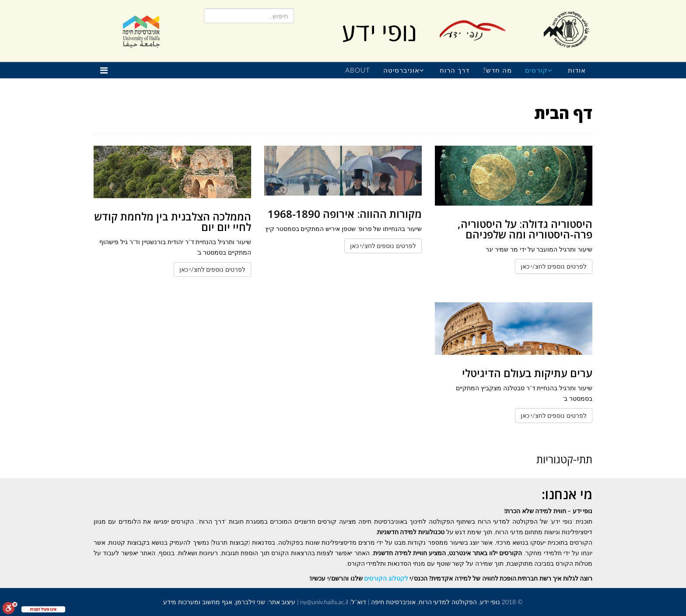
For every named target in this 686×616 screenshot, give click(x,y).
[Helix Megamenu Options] (106, 70)
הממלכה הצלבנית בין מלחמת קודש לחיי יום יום (173, 222)
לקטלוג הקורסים (386, 578)
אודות (577, 70)
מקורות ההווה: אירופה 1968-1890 (345, 214)
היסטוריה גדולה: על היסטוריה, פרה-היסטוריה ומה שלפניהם (525, 229)
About (358, 70)
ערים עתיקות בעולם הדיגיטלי (527, 373)
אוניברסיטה (401, 70)
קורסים (536, 70)
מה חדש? (497, 70)
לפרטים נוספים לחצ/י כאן (554, 266)
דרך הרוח (455, 70)
